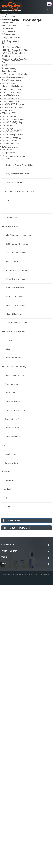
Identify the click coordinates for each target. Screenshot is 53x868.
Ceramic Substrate (10, 132)
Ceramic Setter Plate (11, 144)
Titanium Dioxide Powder (13, 108)
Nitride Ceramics (9, 44)
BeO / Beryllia (8, 29)
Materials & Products (11, 20)
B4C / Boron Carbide (11, 38)
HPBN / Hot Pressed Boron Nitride (16, 50)
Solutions (6, 114)
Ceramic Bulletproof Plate (13, 135)
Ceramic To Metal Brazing (13, 120)
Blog (4, 147)
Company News (9, 153)
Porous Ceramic (9, 126)
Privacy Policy (43, 575)
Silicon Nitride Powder (11, 101)
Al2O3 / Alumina (9, 26)
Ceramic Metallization (11, 116)
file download (10, 481)
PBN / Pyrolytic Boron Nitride (14, 53)
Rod (4, 62)
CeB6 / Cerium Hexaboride (13, 77)
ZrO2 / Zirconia (8, 32)
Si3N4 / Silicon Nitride (11, 56)
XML (34, 575)
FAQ (4, 156)
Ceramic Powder (9, 83)
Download (8, 472)
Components (8, 68)
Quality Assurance (10, 17)
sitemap (27, 575)
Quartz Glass (7, 110)
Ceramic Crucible (9, 141)
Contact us (7, 159)
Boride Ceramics (9, 71)
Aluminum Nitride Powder (13, 86)
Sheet (4, 65)
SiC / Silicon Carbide (11, 41)
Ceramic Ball (7, 129)
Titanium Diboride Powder (13, 104)
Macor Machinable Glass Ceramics (17, 59)
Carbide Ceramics (10, 35)
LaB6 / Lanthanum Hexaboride (15, 74)
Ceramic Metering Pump (12, 123)
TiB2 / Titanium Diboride (12, 80)
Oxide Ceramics (9, 23)
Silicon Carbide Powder (12, 98)
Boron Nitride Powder (11, 95)
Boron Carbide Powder (12, 92)
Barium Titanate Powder (12, 89)
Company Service (10, 14)
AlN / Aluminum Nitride (12, 47)
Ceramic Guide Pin (10, 138)
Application (8, 489)
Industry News (8, 150)
